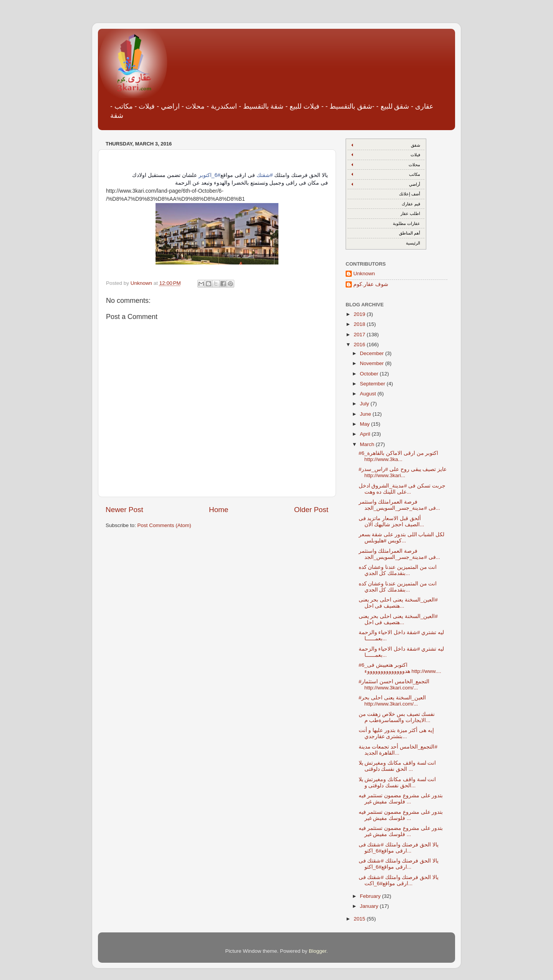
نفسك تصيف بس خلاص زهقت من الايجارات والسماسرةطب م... (397, 717)
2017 (360, 335)
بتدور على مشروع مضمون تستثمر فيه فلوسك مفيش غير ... (401, 799)
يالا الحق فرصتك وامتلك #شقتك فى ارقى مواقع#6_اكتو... (399, 848)
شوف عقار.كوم (371, 284)
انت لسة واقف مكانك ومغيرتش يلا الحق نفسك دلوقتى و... (397, 783)
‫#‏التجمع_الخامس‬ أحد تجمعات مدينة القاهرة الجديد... (398, 750)
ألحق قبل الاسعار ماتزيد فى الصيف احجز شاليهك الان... (392, 521)
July (365, 404)
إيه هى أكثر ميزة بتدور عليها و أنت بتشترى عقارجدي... (396, 733)
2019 (360, 314)
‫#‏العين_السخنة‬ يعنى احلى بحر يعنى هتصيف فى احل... (398, 603)
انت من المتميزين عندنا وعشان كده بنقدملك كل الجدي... (398, 570)
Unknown (364, 274)
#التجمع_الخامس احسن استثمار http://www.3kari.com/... (394, 685)
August (369, 394)
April (366, 434)
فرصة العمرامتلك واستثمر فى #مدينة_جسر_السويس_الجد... (399, 505)
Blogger (318, 951)
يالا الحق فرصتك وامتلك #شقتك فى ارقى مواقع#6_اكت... (399, 880)
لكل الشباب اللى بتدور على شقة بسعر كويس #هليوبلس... (402, 538)
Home (219, 510)
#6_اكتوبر (209, 175)
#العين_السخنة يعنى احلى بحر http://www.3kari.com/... (392, 701)
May (365, 424)
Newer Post (124, 510)
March (368, 444)
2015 (360, 919)
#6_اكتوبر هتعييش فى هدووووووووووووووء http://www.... (400, 668)
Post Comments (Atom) (164, 525)
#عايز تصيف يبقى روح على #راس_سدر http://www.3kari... (403, 472)
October (370, 374)
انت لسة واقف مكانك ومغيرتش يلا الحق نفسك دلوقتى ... (397, 766)
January (370, 906)
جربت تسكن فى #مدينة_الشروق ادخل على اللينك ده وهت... (402, 489)
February (371, 896)
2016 (360, 345)
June (366, 414)
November (373, 363)
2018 (360, 324)
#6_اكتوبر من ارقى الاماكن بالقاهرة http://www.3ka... (399, 456)
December (373, 353)
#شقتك (265, 175)
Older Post (311, 510)
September (373, 384)
